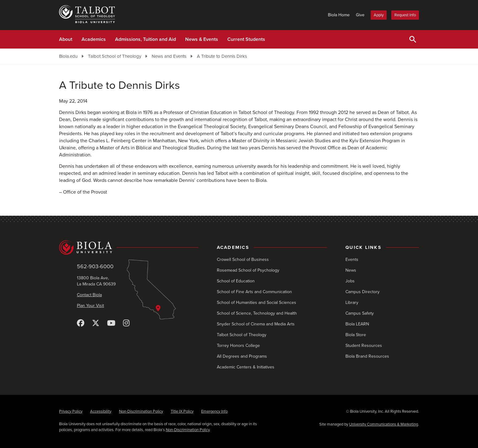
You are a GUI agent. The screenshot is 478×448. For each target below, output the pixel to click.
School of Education (236, 281)
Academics (94, 39)
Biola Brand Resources (367, 356)
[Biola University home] (129, 248)
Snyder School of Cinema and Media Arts (256, 324)
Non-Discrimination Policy (141, 411)
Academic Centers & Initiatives (246, 367)
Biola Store (356, 335)
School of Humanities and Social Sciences (257, 303)
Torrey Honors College (238, 346)
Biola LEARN (357, 324)
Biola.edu (68, 56)
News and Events (169, 56)
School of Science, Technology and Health (257, 313)
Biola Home (339, 15)
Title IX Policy (182, 411)
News (351, 270)
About (66, 39)
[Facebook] (81, 323)
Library (352, 303)
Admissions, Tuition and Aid (145, 39)
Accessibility (101, 411)
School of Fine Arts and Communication (254, 292)
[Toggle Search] (413, 39)
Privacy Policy (71, 411)
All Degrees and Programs (242, 356)
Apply (379, 15)
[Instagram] (126, 323)
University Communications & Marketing (384, 424)
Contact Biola (89, 295)
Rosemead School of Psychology (248, 270)
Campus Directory (362, 292)
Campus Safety (360, 313)
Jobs (350, 281)
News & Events (202, 39)
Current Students (246, 39)
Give (360, 15)
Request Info (405, 15)
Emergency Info (214, 411)
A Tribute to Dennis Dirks (222, 56)
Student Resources (364, 346)
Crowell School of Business (243, 259)
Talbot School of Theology (115, 56)
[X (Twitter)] (96, 323)
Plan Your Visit (90, 306)
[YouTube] (111, 323)
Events (352, 259)
